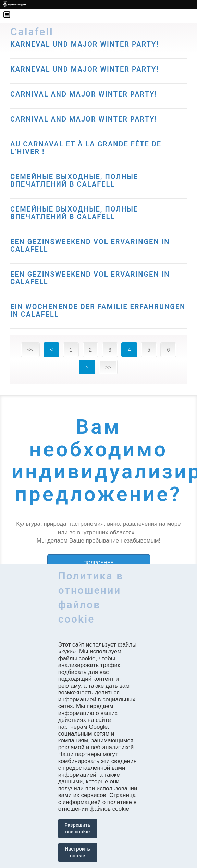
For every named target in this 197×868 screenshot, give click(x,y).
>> (108, 367)
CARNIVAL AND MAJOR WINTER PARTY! (84, 94)
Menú (10, 10)
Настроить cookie (77, 852)
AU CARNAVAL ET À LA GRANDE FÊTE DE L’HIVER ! (86, 148)
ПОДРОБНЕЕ (98, 563)
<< (30, 350)
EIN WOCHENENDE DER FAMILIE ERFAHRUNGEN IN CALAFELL (98, 310)
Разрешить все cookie (77, 828)
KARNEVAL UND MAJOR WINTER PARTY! (85, 69)
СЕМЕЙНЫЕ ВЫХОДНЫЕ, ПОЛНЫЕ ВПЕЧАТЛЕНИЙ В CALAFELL (74, 180)
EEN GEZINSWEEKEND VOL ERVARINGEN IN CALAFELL (90, 245)
